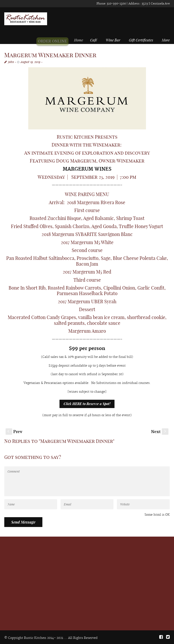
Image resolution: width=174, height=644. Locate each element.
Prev (14, 432)
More (166, 40)
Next (160, 432)
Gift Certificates (141, 40)
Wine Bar (113, 40)
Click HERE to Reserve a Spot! (87, 404)
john (11, 62)
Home (81, 40)
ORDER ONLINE (55, 41)
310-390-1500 (116, 4)
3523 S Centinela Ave (155, 4)
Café (95, 40)
